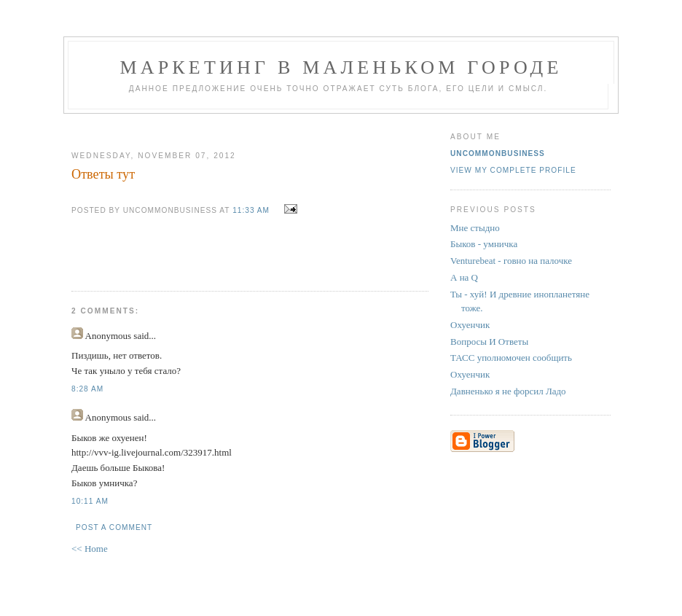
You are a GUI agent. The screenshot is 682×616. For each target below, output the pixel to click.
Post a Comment (114, 527)
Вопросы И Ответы (489, 342)
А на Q (464, 277)
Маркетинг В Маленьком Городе (341, 67)
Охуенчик (470, 325)
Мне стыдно (475, 228)
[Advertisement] (244, 126)
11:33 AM (251, 210)
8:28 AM (87, 389)
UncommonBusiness (498, 153)
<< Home (90, 549)
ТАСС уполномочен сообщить (511, 358)
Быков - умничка (484, 244)
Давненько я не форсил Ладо (508, 391)
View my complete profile (513, 170)
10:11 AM (90, 501)
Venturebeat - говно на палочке (511, 261)
